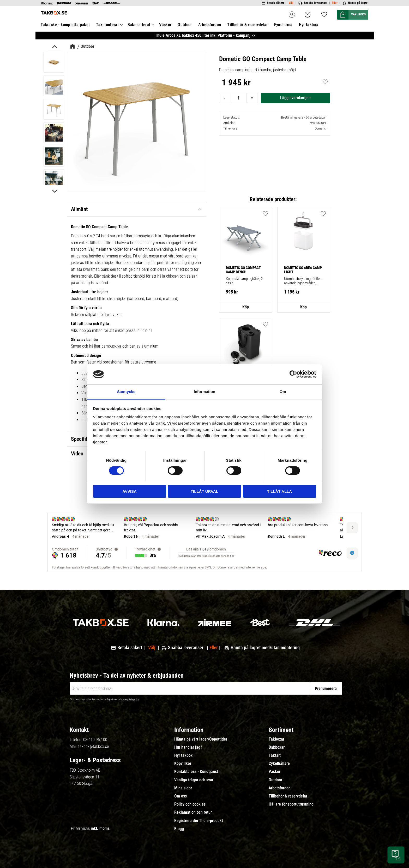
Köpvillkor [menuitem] (183, 764)
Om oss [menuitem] (181, 796)
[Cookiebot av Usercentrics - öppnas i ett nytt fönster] (293, 374)
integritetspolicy (131, 699)
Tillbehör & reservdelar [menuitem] (288, 796)
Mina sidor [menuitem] (183, 788)
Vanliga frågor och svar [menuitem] (194, 780)
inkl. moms (100, 828)
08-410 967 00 (95, 740)
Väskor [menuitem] (275, 772)
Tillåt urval (204, 491)
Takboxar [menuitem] (276, 739)
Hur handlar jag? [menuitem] (188, 747)
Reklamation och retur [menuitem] (193, 812)
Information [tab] (205, 392)
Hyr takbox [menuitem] (183, 755)
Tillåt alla (279, 491)
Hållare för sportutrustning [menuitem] (291, 804)
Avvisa (130, 491)
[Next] (54, 191)
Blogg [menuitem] (179, 829)
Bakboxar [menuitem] (277, 747)
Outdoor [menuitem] (275, 780)
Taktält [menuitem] (275, 755)
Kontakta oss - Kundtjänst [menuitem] (196, 772)
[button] (323, 82)
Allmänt (79, 209)
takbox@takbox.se (94, 746)
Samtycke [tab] (126, 392)
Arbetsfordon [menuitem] (280, 788)
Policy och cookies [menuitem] (190, 804)
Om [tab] (283, 392)
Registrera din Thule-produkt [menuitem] (199, 821)
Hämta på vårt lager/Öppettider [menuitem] (201, 739)
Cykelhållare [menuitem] (279, 764)
